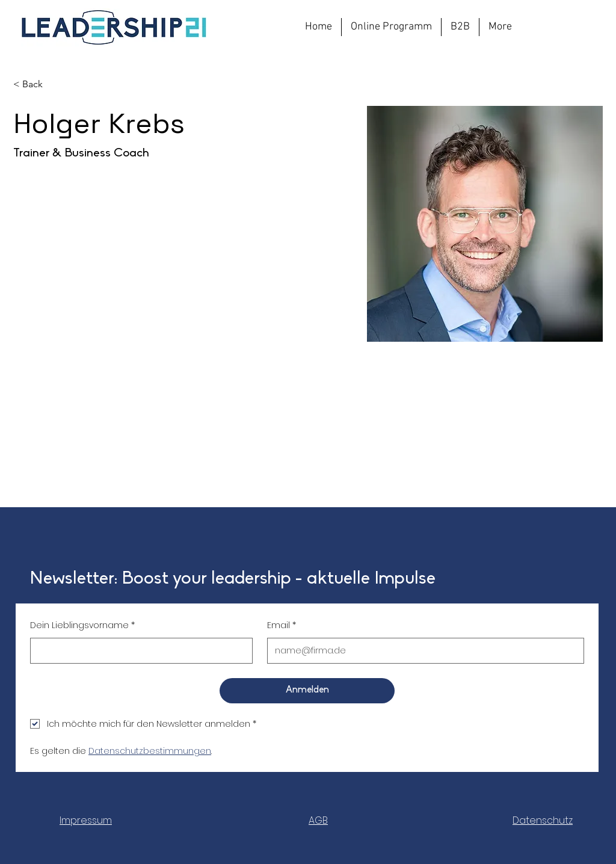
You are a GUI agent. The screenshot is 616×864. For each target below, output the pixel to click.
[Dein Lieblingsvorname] (138, 651)
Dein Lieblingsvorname (82, 625)
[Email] (422, 651)
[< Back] (37, 85)
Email (282, 625)
